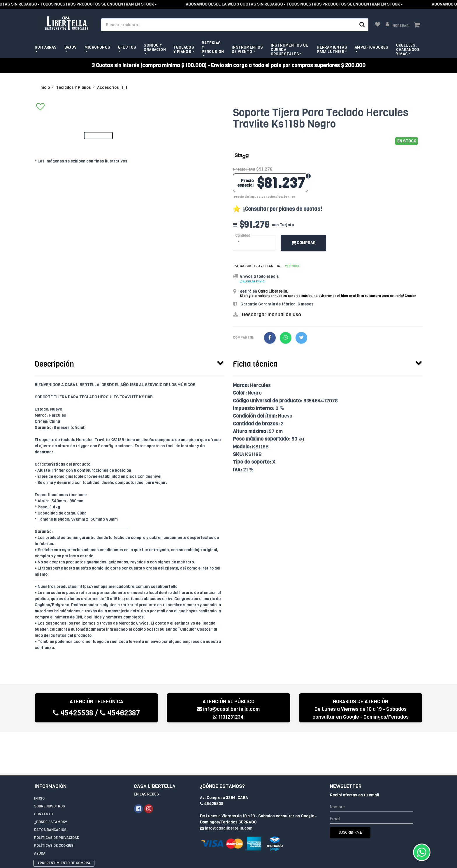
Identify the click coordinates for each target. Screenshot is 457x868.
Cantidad (243, 236)
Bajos (71, 47)
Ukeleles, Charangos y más (408, 50)
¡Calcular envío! (253, 281)
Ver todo (292, 266)
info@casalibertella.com (228, 709)
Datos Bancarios (50, 789)
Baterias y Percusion (213, 47)
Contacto (43, 773)
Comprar (303, 243)
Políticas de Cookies (54, 804)
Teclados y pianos (184, 50)
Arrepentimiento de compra (64, 822)
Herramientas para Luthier (332, 50)
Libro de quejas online (55, 829)
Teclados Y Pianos (73, 87)
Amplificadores (372, 47)
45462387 (120, 713)
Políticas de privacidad (57, 796)
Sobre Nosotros (50, 765)
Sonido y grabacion (155, 47)
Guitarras (46, 47)
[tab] (129, 363)
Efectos (127, 47)
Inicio (45, 87)
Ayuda (40, 812)
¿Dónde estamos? (51, 781)
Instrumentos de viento (247, 50)
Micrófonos (97, 47)
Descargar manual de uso (271, 315)
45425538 (73, 713)
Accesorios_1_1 (112, 87)
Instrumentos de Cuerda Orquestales (290, 50)
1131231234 (228, 717)
